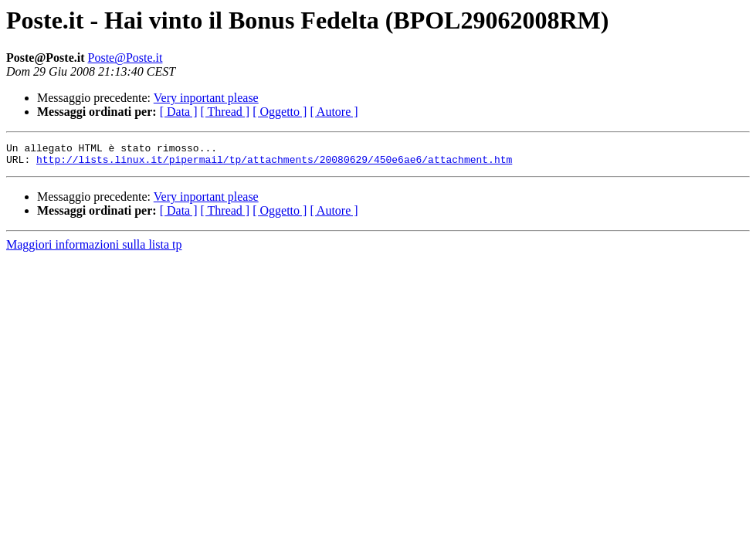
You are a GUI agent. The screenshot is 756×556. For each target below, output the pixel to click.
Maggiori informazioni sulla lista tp (94, 249)
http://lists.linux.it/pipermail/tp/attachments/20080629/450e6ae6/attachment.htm (274, 164)
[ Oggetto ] (280, 112)
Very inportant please (206, 98)
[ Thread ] (225, 112)
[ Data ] (179, 112)
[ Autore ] (334, 112)
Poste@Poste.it (125, 58)
